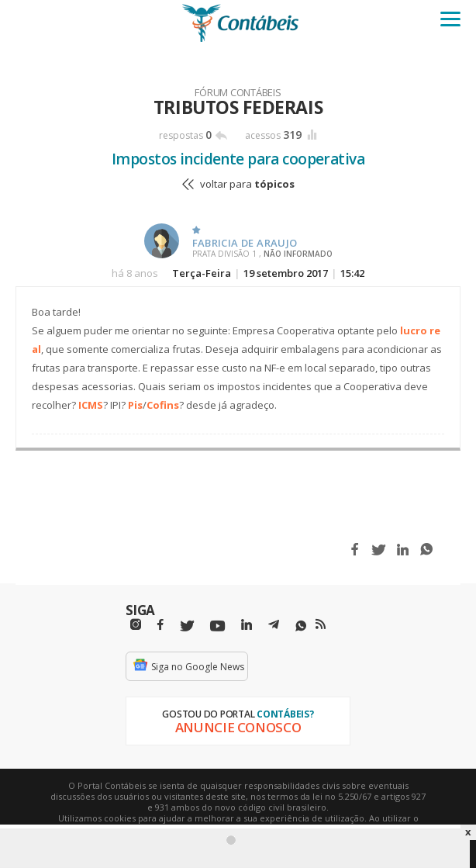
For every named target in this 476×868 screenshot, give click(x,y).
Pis (135, 405)
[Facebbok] (160, 625)
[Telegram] (274, 627)
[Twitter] (187, 626)
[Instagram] (136, 625)
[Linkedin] (247, 625)
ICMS (91, 405)
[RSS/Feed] (321, 624)
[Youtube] (217, 626)
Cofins (163, 405)
